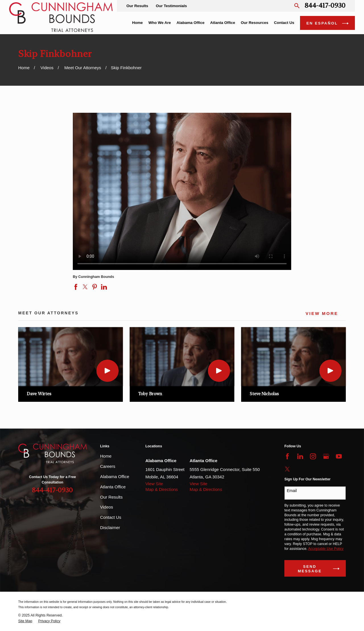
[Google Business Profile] (326, 456)
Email (292, 491)
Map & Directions (162, 489)
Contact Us (111, 517)
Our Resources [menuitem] (255, 23)
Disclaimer (110, 527)
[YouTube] (339, 456)
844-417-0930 (325, 6)
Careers (108, 466)
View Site (154, 484)
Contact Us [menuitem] (284, 23)
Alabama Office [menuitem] (191, 23)
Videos (107, 507)
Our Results (137, 6)
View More (322, 314)
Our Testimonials (171, 6)
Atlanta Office (113, 487)
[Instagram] (313, 456)
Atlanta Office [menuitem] (223, 23)
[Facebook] (287, 456)
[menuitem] (25, 621)
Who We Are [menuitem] (160, 23)
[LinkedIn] (300, 456)
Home (106, 456)
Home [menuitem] (137, 23)
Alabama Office (115, 477)
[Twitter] (287, 469)
